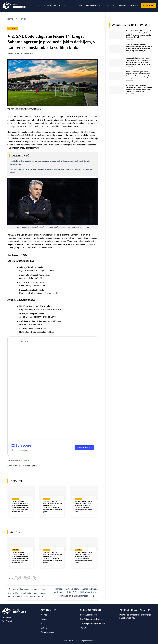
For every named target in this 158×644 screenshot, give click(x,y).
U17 (114, 6)
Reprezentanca (94, 6)
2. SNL (80, 6)
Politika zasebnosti (88, 615)
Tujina (123, 6)
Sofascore (26, 461)
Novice (47, 6)
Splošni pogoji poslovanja (91, 619)
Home (10, 19)
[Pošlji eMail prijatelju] (25, 578)
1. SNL (71, 6)
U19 (108, 6)
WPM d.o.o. (69, 641)
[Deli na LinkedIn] (34, 578)
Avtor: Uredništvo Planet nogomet (22, 466)
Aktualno (149, 6)
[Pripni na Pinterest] (29, 578)
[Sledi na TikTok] (85, 628)
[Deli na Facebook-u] (16, 578)
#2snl (13, 29)
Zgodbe (134, 6)
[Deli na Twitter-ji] (20, 578)
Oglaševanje (7, 621)
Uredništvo (7, 618)
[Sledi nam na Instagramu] (82, 628)
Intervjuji (60, 6)
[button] (39, 6)
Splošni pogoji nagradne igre (93, 623)
